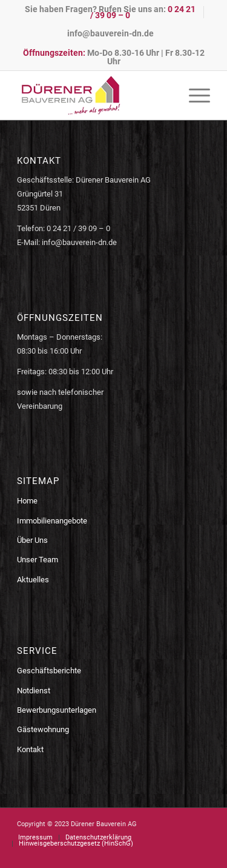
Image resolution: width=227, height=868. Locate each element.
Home (27, 501)
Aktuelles (33, 580)
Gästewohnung (43, 729)
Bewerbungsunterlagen (57, 710)
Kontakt (30, 749)
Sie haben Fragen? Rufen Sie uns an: (110, 12)
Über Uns (32, 540)
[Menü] (193, 95)
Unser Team (38, 560)
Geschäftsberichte (49, 671)
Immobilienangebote (52, 521)
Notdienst (34, 691)
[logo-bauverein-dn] (94, 95)
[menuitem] (110, 12)
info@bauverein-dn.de (110, 33)
